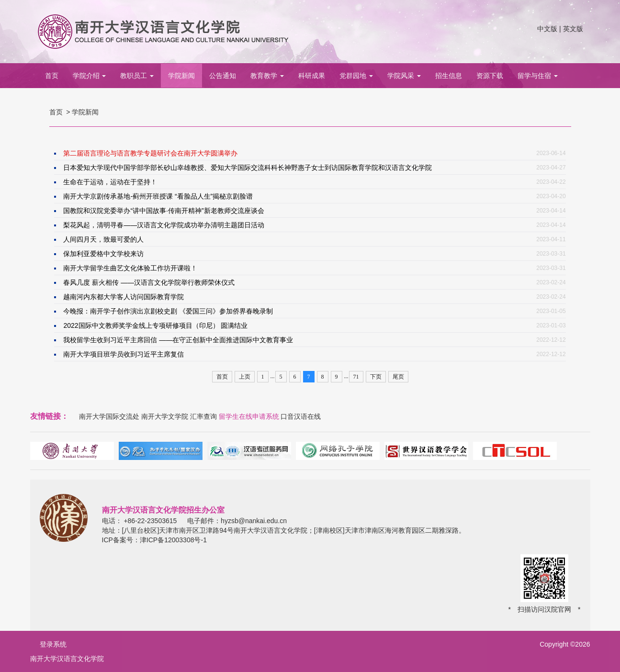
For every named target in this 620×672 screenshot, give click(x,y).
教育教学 (267, 76)
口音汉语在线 (301, 416)
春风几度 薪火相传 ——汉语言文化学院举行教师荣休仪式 (149, 282)
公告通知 (223, 76)
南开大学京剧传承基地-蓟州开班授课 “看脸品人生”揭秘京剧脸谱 (158, 196)
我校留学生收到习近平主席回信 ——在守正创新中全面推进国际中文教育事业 (178, 340)
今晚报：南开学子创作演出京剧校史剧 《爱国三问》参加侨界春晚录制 (168, 311)
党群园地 (356, 76)
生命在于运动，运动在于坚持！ (110, 182)
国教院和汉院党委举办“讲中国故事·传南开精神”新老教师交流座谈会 (163, 211)
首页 (52, 76)
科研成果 (312, 76)
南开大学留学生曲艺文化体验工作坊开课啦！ (130, 268)
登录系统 (53, 644)
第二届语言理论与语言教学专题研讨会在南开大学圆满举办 (150, 153)
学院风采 (404, 76)
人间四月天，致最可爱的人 (103, 239)
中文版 (547, 29)
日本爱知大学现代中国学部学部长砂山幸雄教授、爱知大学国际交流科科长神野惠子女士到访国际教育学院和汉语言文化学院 (248, 168)
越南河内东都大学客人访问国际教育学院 (124, 297)
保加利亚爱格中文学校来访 (103, 254)
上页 (245, 377)
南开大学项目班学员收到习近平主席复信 (124, 354)
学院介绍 (90, 76)
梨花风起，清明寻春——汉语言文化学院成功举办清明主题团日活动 (164, 225)
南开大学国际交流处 (109, 416)
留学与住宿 (538, 76)
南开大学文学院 (165, 416)
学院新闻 (181, 76)
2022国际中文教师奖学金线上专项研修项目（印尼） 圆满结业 (155, 325)
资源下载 (490, 76)
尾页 (398, 377)
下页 (376, 377)
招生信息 (449, 76)
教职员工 (137, 76)
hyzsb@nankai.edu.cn (254, 521)
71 (356, 377)
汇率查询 (203, 416)
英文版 (573, 29)
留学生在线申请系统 (249, 416)
